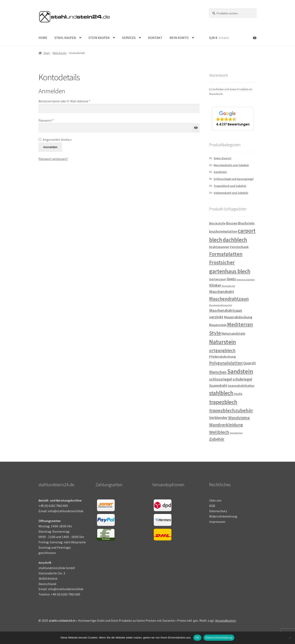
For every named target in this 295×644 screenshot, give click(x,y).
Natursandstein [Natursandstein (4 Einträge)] (233, 334)
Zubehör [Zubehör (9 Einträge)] (217, 439)
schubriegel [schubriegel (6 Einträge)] (242, 379)
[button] (233, 119)
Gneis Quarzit (222, 158)
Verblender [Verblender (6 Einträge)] (218, 418)
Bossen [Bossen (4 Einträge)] (232, 223)
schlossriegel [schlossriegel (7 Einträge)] (221, 379)
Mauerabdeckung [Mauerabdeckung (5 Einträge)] (238, 317)
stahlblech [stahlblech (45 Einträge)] (221, 393)
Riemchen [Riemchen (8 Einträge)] (218, 372)
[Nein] (290, 638)
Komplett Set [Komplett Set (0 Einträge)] (228, 286)
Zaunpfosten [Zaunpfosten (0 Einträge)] (236, 433)
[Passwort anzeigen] (196, 128)
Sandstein (220, 172)
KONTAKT (155, 38)
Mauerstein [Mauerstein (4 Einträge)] (218, 325)
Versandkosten (226, 620)
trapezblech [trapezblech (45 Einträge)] (223, 402)
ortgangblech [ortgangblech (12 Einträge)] (222, 350)
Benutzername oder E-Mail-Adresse (73, 101)
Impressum (217, 522)
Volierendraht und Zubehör (231, 193)
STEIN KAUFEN (99, 38)
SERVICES (129, 38)
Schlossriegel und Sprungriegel (234, 179)
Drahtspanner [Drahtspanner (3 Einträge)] (219, 247)
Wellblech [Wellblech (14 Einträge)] (219, 432)
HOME (43, 38)
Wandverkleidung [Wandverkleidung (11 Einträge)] (226, 425)
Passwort (54, 120)
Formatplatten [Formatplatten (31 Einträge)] (226, 254)
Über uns (215, 500)
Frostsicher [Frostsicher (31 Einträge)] (222, 262)
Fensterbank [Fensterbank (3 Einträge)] (239, 247)
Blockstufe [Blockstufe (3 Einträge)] (217, 223)
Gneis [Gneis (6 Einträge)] (231, 279)
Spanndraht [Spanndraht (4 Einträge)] (218, 386)
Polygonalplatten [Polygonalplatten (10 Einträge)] (226, 363)
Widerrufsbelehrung (223, 516)
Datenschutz (218, 511)
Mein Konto (60, 53)
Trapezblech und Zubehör (230, 186)
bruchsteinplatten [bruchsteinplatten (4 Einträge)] (223, 231)
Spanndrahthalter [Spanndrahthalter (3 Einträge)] (241, 386)
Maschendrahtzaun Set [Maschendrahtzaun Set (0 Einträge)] (221, 305)
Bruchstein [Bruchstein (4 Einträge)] (246, 223)
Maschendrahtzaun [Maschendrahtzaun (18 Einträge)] (229, 299)
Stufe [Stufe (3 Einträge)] (238, 394)
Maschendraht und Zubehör (231, 165)
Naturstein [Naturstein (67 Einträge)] (223, 342)
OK (197, 638)
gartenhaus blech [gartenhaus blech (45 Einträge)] (230, 271)
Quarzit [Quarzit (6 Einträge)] (250, 363)
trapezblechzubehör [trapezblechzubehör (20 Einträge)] (231, 410)
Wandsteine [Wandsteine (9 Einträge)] (239, 418)
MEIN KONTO (179, 38)
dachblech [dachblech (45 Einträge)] (235, 240)
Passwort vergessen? (53, 159)
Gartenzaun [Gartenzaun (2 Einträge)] (218, 279)
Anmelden (50, 147)
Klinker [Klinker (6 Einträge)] (215, 285)
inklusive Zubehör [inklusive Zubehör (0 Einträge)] (246, 280)
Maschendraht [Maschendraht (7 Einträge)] (222, 292)
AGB (212, 506)
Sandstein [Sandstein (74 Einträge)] (240, 371)
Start (47, 53)
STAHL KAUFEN (65, 38)
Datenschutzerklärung (219, 638)
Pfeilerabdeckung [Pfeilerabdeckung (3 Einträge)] (222, 357)
